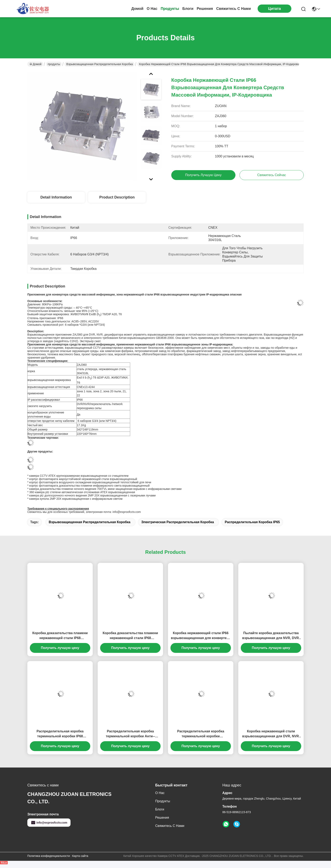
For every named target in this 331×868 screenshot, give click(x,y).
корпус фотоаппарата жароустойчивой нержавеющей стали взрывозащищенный (83, 479)
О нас (152, 9)
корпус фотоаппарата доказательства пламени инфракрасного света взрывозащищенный (89, 486)
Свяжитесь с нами (234, 9)
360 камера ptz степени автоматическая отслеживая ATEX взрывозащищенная (82, 492)
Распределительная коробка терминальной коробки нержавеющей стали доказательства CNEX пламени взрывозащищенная (201, 734)
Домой (137, 9)
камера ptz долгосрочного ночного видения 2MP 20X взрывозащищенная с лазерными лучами (92, 495)
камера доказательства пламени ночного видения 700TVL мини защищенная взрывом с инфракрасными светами (105, 489)
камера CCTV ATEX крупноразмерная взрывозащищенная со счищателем (79, 476)
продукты (170, 9)
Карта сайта (80, 856)
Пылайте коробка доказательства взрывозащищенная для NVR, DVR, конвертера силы (271, 636)
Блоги (188, 9)
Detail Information (56, 197)
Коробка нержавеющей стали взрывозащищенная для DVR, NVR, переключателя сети (271, 734)
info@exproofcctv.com (49, 823)
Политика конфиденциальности (49, 856)
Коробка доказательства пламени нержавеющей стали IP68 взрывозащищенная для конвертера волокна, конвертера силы (60, 636)
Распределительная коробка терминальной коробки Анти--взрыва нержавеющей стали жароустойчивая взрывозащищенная (130, 734)
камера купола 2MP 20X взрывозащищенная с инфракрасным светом (76, 499)
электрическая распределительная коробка (178, 522)
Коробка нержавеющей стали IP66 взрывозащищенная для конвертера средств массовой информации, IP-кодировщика (201, 636)
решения (205, 9)
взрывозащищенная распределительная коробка (100, 64)
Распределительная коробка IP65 (252, 522)
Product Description (117, 197)
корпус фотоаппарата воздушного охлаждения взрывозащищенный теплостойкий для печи (90, 482)
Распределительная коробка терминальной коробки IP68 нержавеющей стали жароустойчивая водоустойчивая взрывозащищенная (60, 734)
